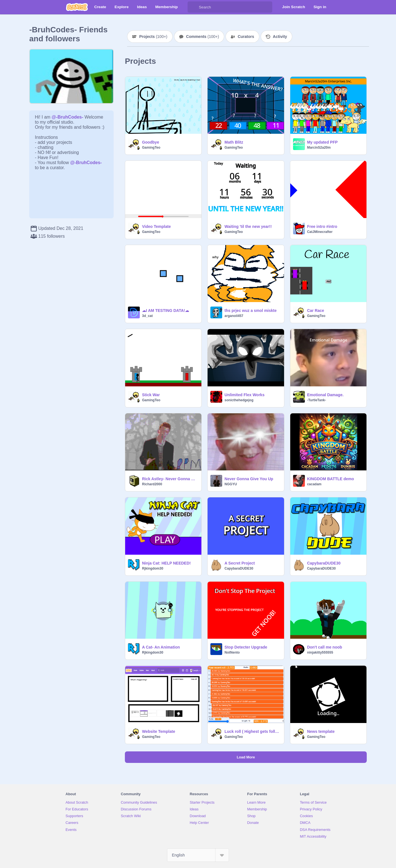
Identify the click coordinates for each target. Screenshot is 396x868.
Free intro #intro (322, 226)
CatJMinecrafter (320, 232)
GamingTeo (151, 148)
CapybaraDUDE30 (239, 568)
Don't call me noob (325, 647)
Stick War (151, 395)
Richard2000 (152, 484)
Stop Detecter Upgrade (246, 647)
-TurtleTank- (317, 400)
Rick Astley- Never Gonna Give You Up (170, 479)
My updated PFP (322, 142)
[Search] (193, 7)
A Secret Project (240, 563)
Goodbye (151, 142)
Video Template (156, 226)
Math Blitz (234, 142)
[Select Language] (198, 855)
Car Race (316, 311)
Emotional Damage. (325, 395)
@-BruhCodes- (68, 117)
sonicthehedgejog (239, 400)
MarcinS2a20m (319, 148)
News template (321, 731)
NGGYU (231, 484)
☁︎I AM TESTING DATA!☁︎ (166, 311)
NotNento (232, 652)
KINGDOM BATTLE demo (331, 479)
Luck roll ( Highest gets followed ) (252, 731)
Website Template (159, 731)
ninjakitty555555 (320, 652)
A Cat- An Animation (161, 647)
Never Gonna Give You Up (249, 479)
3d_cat (147, 316)
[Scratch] (77, 7)
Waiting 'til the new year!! (248, 226)
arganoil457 (234, 316)
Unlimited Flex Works (244, 395)
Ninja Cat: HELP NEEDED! (166, 563)
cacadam (314, 484)
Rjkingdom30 (153, 568)
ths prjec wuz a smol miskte (250, 311)
